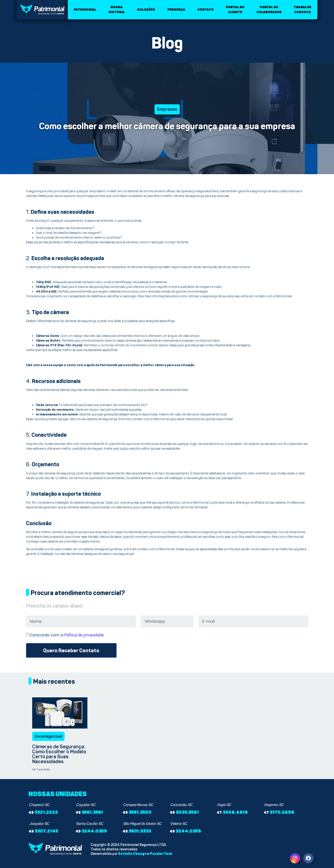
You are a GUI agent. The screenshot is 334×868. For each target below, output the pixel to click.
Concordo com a (67, 635)
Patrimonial (85, 10)
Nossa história (116, 10)
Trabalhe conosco (302, 10)
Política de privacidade (84, 635)
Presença (176, 10)
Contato (206, 10)
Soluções (146, 10)
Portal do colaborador (269, 10)
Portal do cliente (235, 10)
